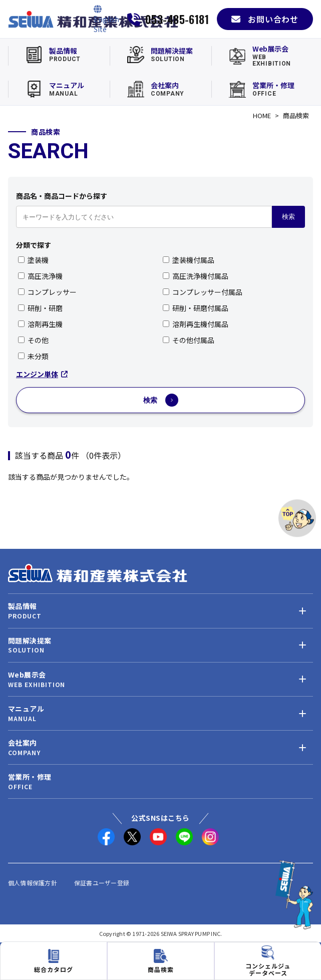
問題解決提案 (30, 641)
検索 (288, 217)
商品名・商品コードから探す (62, 196)
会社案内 (23, 743)
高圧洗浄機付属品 (196, 276)
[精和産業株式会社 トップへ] (98, 573)
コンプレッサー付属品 (203, 292)
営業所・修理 (30, 777)
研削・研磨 (40, 308)
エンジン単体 (42, 374)
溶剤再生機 (40, 324)
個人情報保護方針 (33, 883)
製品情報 (23, 606)
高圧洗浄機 (40, 276)
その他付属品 (189, 340)
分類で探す (34, 245)
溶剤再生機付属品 (196, 324)
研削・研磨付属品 (196, 308)
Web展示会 (27, 675)
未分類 (33, 356)
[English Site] (106, 19)
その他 (33, 340)
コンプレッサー (47, 292)
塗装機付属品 (189, 260)
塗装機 (33, 260)
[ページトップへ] (297, 518)
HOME (262, 115)
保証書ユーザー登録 (102, 883)
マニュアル (26, 709)
